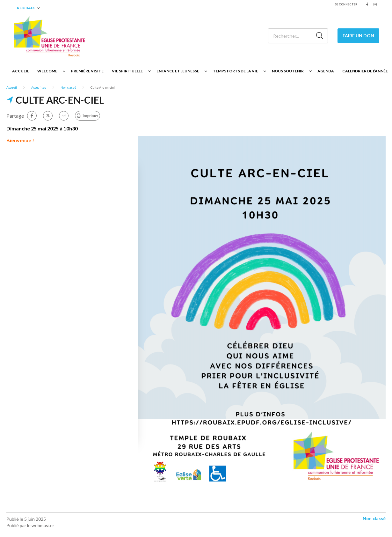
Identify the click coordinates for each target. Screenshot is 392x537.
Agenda (326, 71)
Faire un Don (358, 36)
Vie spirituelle (127, 71)
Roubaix (26, 8)
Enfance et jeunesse (178, 71)
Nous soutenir (288, 71)
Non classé (68, 87)
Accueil (21, 71)
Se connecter (346, 4)
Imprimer (90, 116)
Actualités (39, 87)
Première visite (87, 71)
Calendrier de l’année (365, 71)
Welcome (47, 71)
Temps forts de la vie (236, 71)
